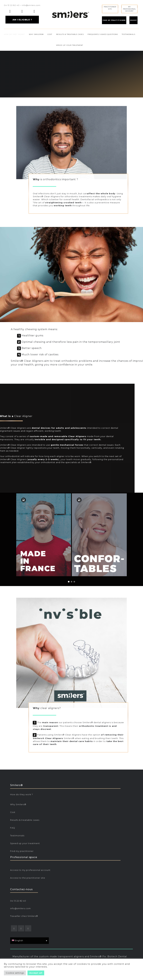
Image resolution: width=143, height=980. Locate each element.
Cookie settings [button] (15, 973)
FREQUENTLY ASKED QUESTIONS (103, 34)
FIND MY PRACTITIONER (114, 20)
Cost (13, 874)
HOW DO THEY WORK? (14, 34)
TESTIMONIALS (128, 34)
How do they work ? (22, 857)
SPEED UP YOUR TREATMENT (70, 45)
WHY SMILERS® (36, 34)
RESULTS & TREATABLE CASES (70, 34)
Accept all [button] (36, 973)
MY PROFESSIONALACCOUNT (129, 9)
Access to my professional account (30, 895)
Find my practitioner (22, 913)
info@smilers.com (31, 5)
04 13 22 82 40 (12, 5)
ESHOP (133, 20)
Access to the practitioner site (28, 903)
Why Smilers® (18, 867)
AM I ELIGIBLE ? (22, 20)
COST (50, 34)
